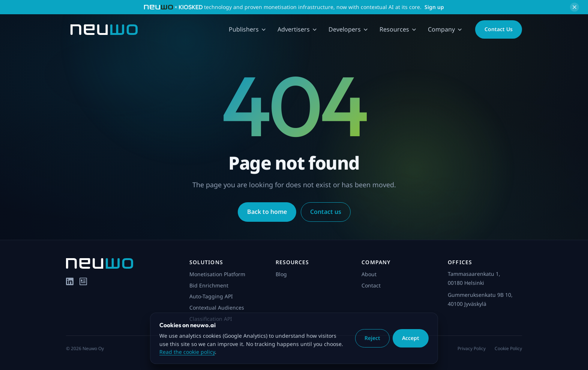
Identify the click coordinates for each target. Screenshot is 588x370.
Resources (398, 29)
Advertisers (297, 29)
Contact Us (499, 29)
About (369, 274)
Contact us (326, 212)
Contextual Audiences (217, 308)
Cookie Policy (508, 348)
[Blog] (83, 281)
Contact (371, 285)
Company (445, 29)
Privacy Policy (472, 348)
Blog (281, 274)
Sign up (434, 7)
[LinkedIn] (70, 281)
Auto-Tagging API (211, 296)
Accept (411, 338)
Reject (372, 338)
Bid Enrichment (209, 285)
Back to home (267, 212)
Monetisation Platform (217, 274)
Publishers (247, 29)
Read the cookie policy (187, 352)
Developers (348, 29)
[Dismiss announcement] (574, 7)
